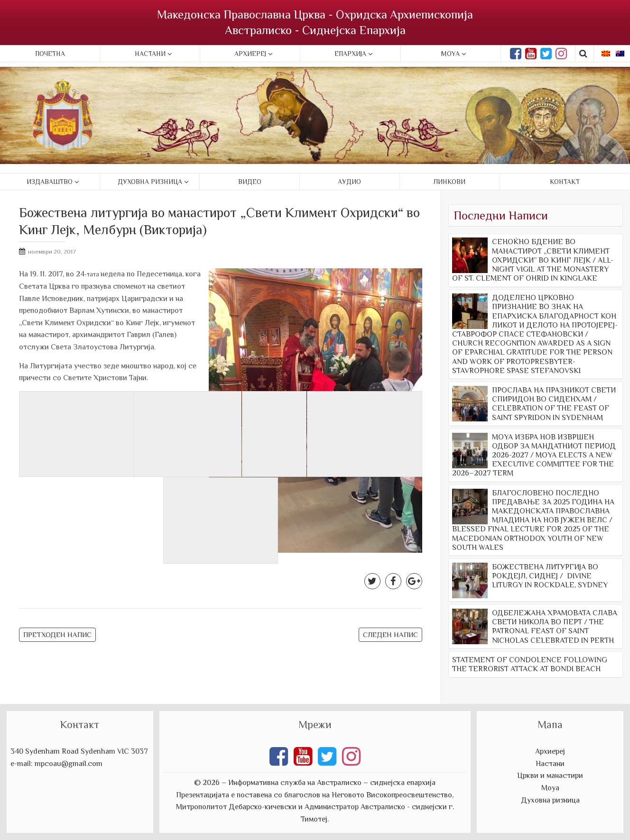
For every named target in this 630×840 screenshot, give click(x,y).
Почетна (50, 54)
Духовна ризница (150, 182)
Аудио (349, 182)
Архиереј (250, 54)
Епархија (350, 54)
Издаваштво (50, 182)
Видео (250, 182)
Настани (150, 54)
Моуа (550, 788)
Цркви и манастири (550, 776)
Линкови (449, 182)
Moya (450, 54)
